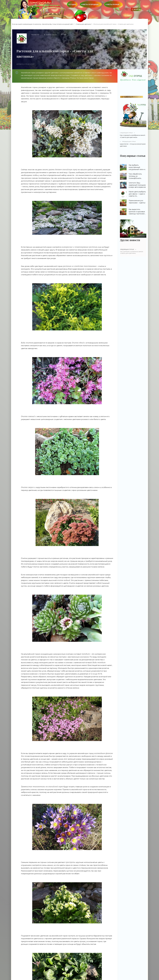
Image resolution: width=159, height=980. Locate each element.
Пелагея (35, 35)
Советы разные (112, 4)
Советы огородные (90, 4)
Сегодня (72, 4)
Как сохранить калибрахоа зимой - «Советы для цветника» (133, 135)
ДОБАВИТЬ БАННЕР (132, 97)
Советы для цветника (83, 24)
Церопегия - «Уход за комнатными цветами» (133, 144)
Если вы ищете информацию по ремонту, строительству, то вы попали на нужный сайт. (43, 24)
